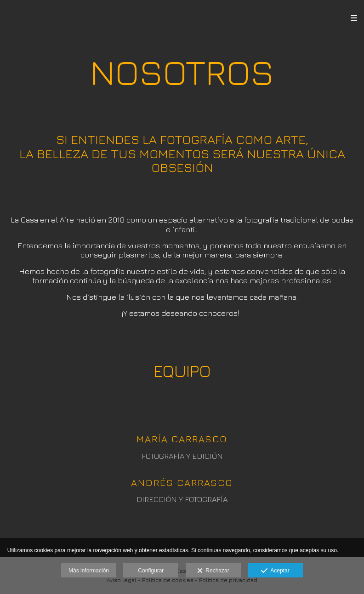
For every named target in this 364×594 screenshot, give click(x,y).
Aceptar (275, 571)
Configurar (151, 571)
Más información (89, 571)
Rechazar (213, 571)
